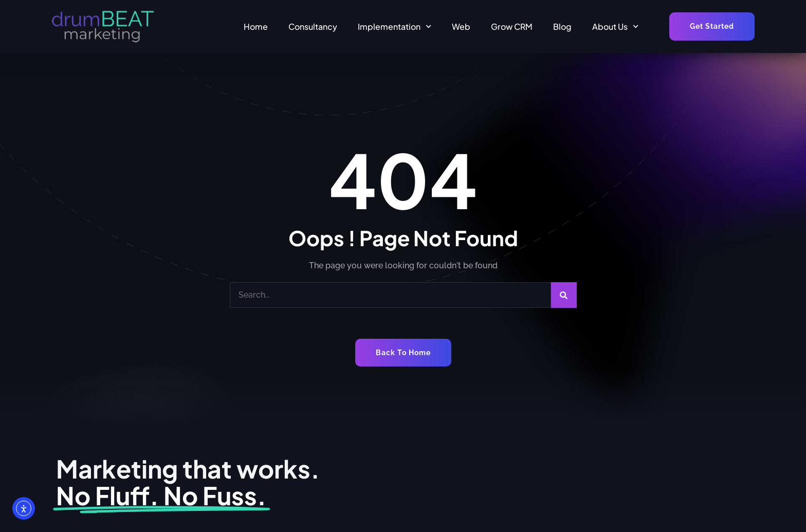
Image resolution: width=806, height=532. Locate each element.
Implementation (395, 26)
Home (256, 26)
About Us (615, 26)
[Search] (564, 295)
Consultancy (313, 26)
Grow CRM (512, 26)
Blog (562, 26)
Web (461, 26)
